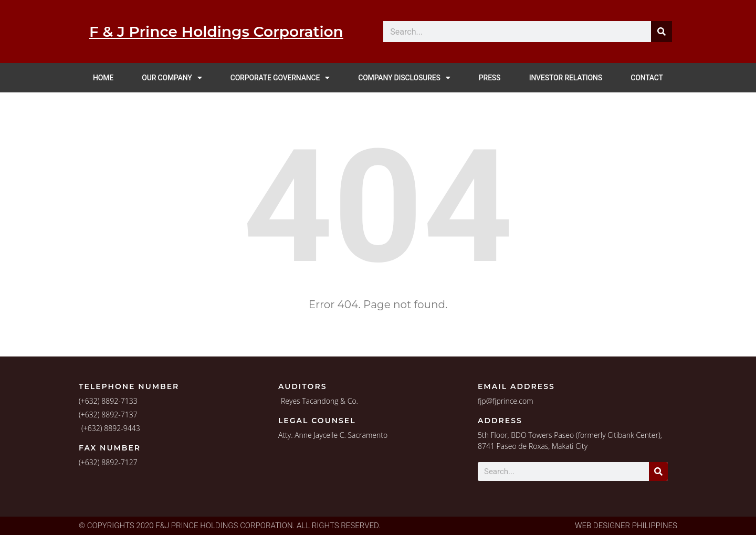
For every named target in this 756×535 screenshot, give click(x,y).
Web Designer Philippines (626, 526)
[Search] (658, 471)
